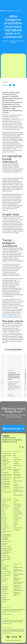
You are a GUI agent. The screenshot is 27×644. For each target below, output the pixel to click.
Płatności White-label (6, 560)
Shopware (5, 520)
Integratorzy (17, 510)
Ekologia (4, 598)
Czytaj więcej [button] (11, 396)
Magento (4, 504)
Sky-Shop (5, 518)
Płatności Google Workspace (6, 553)
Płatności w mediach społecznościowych (7, 549)
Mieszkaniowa (17, 530)
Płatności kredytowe (19, 488)
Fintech (4, 596)
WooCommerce (6, 506)
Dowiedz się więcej (7, 614)
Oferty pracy (5, 579)
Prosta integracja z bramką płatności (7, 535)
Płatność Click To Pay (18, 478)
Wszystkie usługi (6, 454)
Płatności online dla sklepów (7, 456)
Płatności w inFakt (7, 541)
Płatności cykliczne (18, 495)
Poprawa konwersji (18, 567)
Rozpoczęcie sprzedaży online (17, 586)
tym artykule (14, 309)
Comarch (4, 514)
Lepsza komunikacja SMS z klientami (18, 583)
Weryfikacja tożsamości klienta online (18, 571)
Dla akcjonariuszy (6, 575)
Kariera (4, 577)
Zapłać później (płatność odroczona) (17, 471)
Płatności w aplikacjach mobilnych (19, 490)
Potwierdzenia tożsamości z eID (6, 487)
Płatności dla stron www (7, 532)
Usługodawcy (17, 508)
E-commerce (16, 500)
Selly (3, 510)
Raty (15, 467)
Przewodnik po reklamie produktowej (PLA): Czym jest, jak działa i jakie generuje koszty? (14, 376)
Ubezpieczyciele (17, 504)
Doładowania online (7, 467)
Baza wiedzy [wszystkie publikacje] (5, 588)
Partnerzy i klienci (7, 573)
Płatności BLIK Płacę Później (17, 475)
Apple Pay (16, 461)
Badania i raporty (6, 600)
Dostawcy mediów (18, 514)
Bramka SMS (5, 472)
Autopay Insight (6, 481)
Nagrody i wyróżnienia (5, 569)
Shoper (4, 502)
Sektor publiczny (17, 512)
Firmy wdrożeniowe (18, 528)
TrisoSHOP (5, 526)
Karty (15, 456)
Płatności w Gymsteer (5, 544)
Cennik (4, 490)
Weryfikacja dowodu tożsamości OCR (7, 475)
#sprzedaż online (15, 41)
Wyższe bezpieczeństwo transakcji (17, 579)
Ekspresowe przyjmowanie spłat (18, 590)
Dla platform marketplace (5, 539)
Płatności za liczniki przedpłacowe (7, 479)
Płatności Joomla (6, 557)
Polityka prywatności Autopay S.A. (13, 640)
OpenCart (5, 522)
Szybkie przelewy (18, 460)
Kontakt (4, 581)
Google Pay (16, 463)
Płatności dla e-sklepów (6, 529)
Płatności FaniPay (7, 547)
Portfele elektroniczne (17, 485)
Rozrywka (16, 516)
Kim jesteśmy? (6, 566)
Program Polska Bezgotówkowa (6, 484)
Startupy (16, 524)
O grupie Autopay (6, 571)
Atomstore (5, 524)
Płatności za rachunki (5, 464)
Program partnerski (7, 492)
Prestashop (5, 508)
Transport (16, 522)
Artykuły (4, 592)
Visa (14, 493)
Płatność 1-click (17, 465)
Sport (15, 526)
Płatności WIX (6, 555)
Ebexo (4, 512)
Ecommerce (5, 594)
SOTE (4, 516)
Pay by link (16, 458)
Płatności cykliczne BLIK (18, 482)
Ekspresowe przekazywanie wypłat (17, 594)
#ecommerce (6, 41)
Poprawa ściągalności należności (19, 575)
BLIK (15, 454)
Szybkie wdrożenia (7, 500)
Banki (15, 502)
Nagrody (4, 601)
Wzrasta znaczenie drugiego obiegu (12, 315)
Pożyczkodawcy (17, 506)
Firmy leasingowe (18, 518)
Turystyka (16, 520)
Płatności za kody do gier (7, 470)
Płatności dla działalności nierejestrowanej (6, 460)
